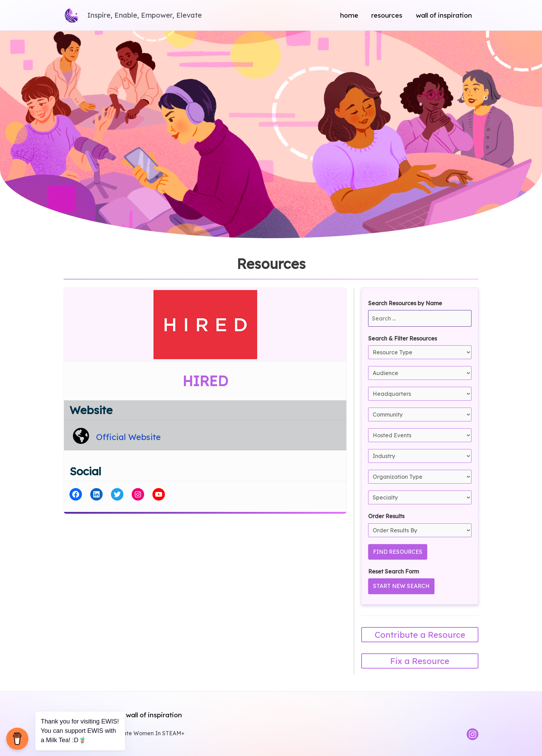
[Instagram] (473, 734)
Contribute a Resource (420, 635)
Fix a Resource (420, 661)
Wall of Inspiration (444, 15)
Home (349, 15)
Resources (387, 15)
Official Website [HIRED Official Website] (128, 437)
